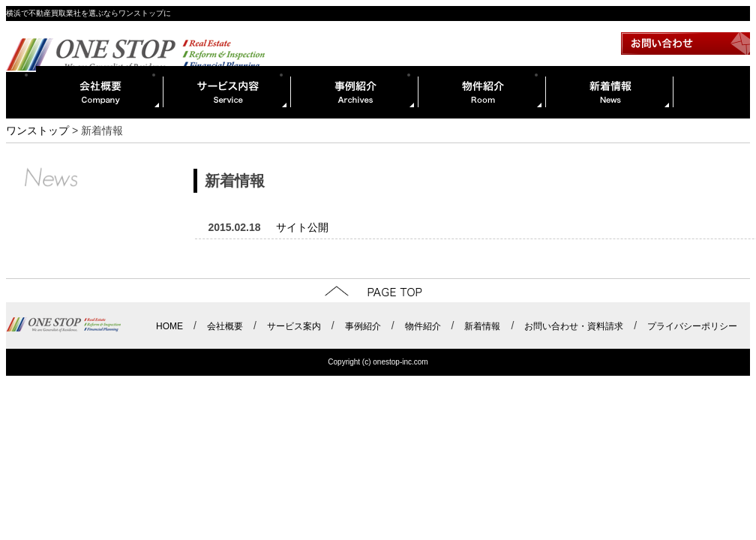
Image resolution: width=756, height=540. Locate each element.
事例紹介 (355, 92)
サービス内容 (227, 92)
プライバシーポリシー (692, 326)
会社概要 (100, 92)
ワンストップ (37, 130)
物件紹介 (482, 92)
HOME (169, 326)
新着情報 (610, 92)
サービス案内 (294, 326)
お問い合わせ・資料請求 (574, 326)
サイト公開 (302, 227)
